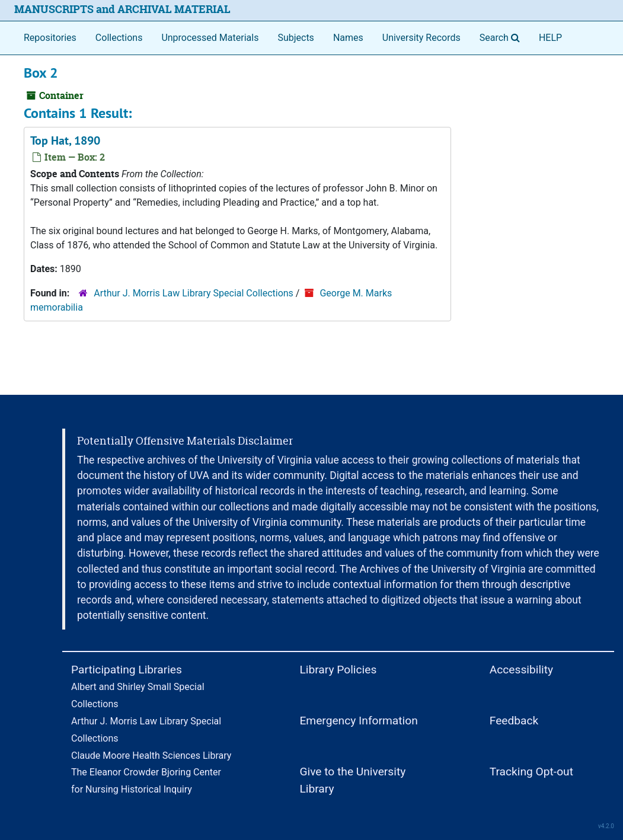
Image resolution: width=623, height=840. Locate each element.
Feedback (514, 721)
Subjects (295, 38)
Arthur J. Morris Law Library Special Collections (194, 293)
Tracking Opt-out (531, 772)
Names (348, 38)
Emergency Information (358, 721)
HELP (550, 38)
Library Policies (338, 670)
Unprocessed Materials (210, 38)
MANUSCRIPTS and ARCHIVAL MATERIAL (122, 9)
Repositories (50, 38)
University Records (421, 38)
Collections (119, 38)
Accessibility (521, 670)
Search (502, 37)
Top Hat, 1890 (65, 140)
